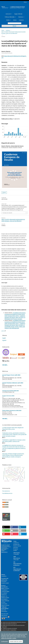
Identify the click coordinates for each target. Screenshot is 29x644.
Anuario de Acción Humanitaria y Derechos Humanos (14, 622)
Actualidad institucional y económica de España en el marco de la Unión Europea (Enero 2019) (15, 314)
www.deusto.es (4, 552)
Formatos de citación (7, 213)
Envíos (8, 20)
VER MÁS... (5, 365)
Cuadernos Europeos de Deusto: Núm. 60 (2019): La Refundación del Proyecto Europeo (15, 317)
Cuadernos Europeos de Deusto (10, 628)
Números (21, 17)
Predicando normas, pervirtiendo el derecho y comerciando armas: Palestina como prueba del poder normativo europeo (14, 435)
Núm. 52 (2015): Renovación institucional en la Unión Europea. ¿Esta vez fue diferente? (14, 33)
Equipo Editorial (18, 14)
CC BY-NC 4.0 (5, 618)
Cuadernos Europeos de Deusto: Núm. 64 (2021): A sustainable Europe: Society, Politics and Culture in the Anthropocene (15, 326)
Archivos (8, 30)
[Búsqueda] (15, 23)
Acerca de (8, 14)
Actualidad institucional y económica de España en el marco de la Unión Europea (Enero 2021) (15, 322)
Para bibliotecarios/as (7, 493)
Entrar (25, 2)
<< (2, 331)
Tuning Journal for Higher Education (10, 635)
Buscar (14, 26)
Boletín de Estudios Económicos (10, 624)
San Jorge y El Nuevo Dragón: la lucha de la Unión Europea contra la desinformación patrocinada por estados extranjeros (13, 455)
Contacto (21, 20)
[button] (6, 527)
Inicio (3, 30)
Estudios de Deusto (7, 632)
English (4, 338)
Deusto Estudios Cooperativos (9, 630)
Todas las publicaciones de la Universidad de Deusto (13, 640)
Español (4, 340)
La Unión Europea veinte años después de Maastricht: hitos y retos (13, 428)
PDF (5, 193)
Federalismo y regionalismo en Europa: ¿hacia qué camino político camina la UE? (14, 441)
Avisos (15, 20)
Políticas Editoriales (10, 17)
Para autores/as (6, 491)
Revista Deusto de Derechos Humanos (11, 633)
